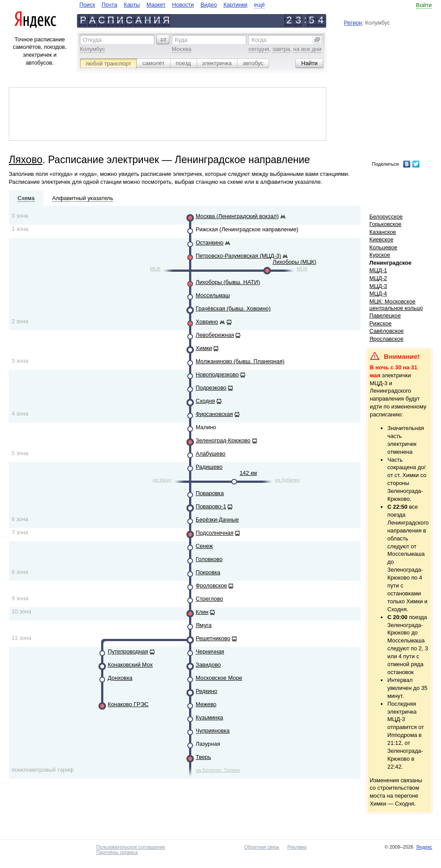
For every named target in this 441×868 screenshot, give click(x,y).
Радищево (209, 467)
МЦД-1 (378, 270)
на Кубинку (287, 480)
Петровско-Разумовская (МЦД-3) (238, 256)
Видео (209, 5)
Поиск (87, 5)
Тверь (203, 757)
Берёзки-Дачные (217, 520)
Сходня (205, 401)
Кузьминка (209, 717)
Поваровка (210, 493)
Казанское (383, 232)
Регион (353, 23)
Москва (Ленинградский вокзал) (237, 216)
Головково (209, 559)
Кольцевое (383, 247)
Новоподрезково (217, 374)
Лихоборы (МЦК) (294, 262)
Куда (181, 40)
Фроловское (211, 585)
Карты (132, 5)
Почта (109, 5)
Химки (204, 348)
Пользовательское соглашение (131, 847)
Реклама (297, 847)
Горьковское (385, 224)
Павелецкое (385, 315)
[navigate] (172, 5)
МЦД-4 (378, 294)
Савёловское (386, 331)
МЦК (155, 269)
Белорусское (386, 217)
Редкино (206, 691)
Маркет (156, 5)
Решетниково (213, 638)
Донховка (120, 678)
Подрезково (211, 388)
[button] (163, 40)
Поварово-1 (211, 506)
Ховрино (207, 322)
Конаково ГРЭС (128, 704)
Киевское (381, 239)
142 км (248, 473)
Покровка (208, 572)
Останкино (210, 243)
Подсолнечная (215, 533)
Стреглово (209, 599)
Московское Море (219, 678)
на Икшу (162, 480)
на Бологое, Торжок (218, 770)
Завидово (208, 665)
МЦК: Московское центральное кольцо (396, 305)
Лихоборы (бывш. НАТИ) (228, 282)
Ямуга (204, 625)
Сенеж (204, 546)
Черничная (210, 651)
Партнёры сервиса (117, 852)
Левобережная (215, 335)
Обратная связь (262, 847)
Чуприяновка (213, 731)
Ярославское (386, 339)
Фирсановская (214, 414)
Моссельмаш (213, 295)
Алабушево (211, 454)
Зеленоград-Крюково (223, 440)
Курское (380, 255)
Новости (183, 5)
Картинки (235, 5)
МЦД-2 (378, 278)
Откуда (93, 40)
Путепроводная (128, 651)
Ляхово (26, 160)
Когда (259, 40)
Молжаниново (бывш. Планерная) (240, 361)
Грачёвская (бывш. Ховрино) (233, 308)
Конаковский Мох (130, 665)
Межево (206, 704)
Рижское (381, 323)
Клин (202, 612)
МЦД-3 (378, 286)
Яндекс (424, 847)
